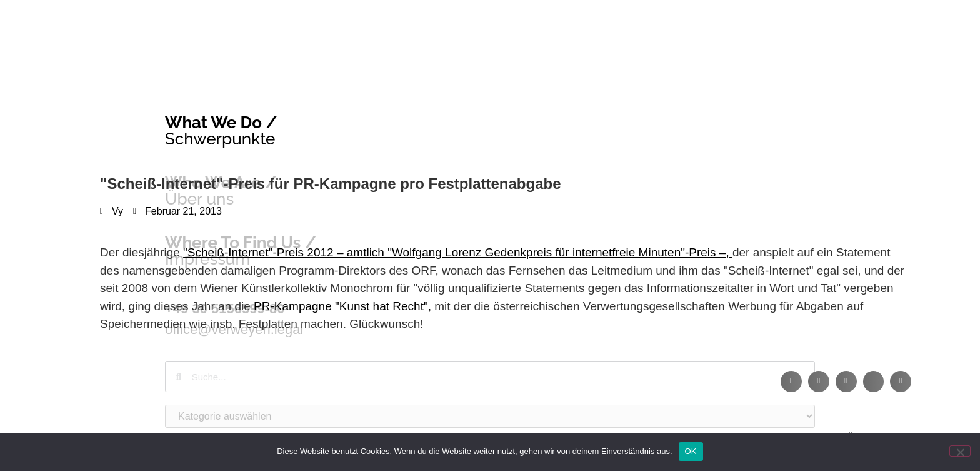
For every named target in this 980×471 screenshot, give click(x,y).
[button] (791, 382)
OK (691, 451)
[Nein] (960, 451)
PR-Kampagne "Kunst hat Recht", (342, 306)
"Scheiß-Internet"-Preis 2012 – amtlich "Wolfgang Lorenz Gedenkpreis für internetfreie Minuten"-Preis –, (458, 252)
